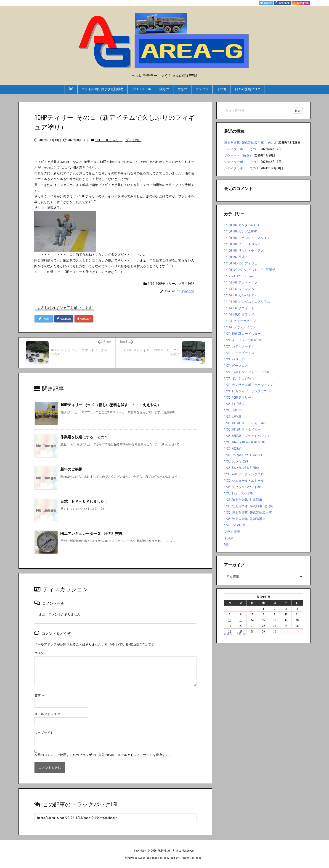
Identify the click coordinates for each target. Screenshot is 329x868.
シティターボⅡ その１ (241, 168)
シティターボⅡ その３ (241, 149)
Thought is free (191, 858)
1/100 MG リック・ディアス (244, 251)
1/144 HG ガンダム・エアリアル (247, 302)
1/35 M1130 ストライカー (242, 429)
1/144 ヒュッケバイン (240, 321)
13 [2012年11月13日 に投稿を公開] (241, 620)
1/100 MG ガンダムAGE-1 (241, 225)
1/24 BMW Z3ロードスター (242, 334)
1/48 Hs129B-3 (234, 525)
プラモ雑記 (133, 140)
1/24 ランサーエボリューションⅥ (249, 385)
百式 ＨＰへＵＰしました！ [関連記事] (84, 501)
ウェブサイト (44, 733)
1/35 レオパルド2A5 (238, 493)
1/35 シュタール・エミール (244, 481)
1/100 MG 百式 (234, 257)
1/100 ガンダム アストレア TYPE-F (249, 270)
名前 (39, 695)
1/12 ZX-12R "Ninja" (239, 276)
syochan (188, 291)
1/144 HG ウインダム (239, 289)
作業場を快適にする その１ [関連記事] (84, 437)
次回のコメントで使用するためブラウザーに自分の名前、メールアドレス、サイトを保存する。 (103, 755)
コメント (41, 653)
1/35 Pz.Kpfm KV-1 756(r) (243, 455)
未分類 (229, 538)
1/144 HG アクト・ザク (241, 282)
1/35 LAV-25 (233, 417)
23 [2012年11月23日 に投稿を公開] (275, 626)
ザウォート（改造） (238, 155)
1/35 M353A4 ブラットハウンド (247, 436)
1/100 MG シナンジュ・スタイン (247, 238)
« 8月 (228, 634)
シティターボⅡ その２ (241, 162)
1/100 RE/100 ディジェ (241, 263)
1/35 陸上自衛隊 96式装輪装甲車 (248, 512)
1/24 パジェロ (234, 359)
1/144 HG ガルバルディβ (242, 295)
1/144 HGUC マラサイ (239, 314)
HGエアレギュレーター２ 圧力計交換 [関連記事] (91, 533)
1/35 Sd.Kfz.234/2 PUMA (241, 468)
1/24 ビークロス (236, 366)
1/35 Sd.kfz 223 (236, 461)
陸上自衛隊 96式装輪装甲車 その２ (250, 143)
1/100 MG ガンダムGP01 (241, 231)
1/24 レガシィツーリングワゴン (247, 391)
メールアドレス (47, 714)
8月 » (241, 634)
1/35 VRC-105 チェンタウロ (244, 474)
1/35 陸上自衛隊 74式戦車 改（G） (249, 506)
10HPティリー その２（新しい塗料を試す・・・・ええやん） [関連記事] (111, 405)
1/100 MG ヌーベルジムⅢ (242, 244)
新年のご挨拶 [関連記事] (71, 469)
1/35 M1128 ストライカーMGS (245, 423)
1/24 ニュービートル (239, 353)
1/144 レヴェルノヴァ (240, 327)
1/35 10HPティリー (109, 140)
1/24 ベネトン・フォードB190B (246, 372)
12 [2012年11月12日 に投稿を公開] (230, 620)
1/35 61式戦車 (234, 404)
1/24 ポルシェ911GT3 (239, 378)
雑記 (227, 544)
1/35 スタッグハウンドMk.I (244, 487)
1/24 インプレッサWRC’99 (243, 340)
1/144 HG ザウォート (239, 308)
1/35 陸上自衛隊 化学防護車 (245, 519)
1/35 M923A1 (233, 449)
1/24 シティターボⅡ (239, 346)
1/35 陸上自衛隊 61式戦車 (243, 500)
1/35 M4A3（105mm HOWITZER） (245, 442)
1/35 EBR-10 (233, 410)
